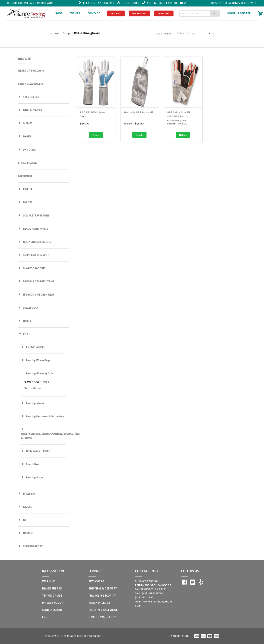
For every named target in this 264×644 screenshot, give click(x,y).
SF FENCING (164, 13)
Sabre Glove (32, 388)
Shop (66, 33)
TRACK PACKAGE (99, 603)
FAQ (45, 617)
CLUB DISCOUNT (53, 610)
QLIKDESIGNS (181, 636)
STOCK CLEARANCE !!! (31, 84)
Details (96, 135)
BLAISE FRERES (52, 588)
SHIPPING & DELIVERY (103, 588)
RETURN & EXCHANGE (103, 610)
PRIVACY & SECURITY (102, 596)
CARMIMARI (25, 176)
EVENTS (75, 13)
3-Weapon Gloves (37, 382)
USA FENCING (139, 13)
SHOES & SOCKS (28, 163)
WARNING (49, 581)
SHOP (59, 13)
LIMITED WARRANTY (102, 617)
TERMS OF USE (52, 596)
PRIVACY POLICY (53, 603)
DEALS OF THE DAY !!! (31, 71)
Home (55, 33)
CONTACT (94, 13)
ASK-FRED (116, 13)
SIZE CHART (96, 581)
